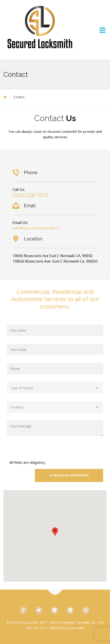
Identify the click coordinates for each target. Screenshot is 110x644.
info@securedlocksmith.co (36, 228)
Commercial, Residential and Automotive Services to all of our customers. (55, 299)
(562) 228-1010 (30, 195)
